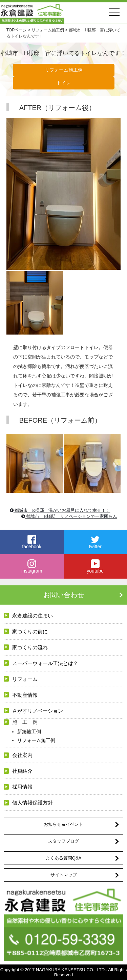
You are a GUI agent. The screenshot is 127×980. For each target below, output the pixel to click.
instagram (32, 566)
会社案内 (22, 755)
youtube (96, 566)
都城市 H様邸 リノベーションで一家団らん (69, 516)
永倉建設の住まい (33, 616)
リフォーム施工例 (64, 70)
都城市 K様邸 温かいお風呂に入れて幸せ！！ (60, 510)
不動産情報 (25, 695)
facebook (32, 542)
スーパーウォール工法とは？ (45, 663)
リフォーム (25, 679)
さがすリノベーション (38, 711)
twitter (96, 542)
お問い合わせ (64, 595)
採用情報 (22, 787)
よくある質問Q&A (63, 858)
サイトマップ (64, 875)
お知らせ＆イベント (63, 824)
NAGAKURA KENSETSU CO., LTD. (71, 970)
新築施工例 (29, 732)
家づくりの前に (30, 631)
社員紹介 (22, 771)
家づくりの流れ (30, 647)
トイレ (64, 83)
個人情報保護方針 (33, 803)
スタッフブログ (63, 841)
